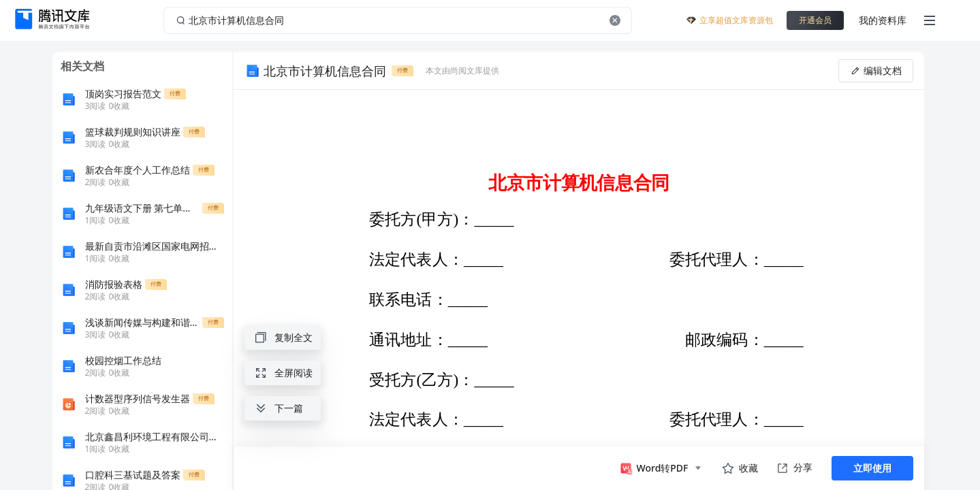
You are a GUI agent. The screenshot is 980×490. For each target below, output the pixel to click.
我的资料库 (883, 20)
